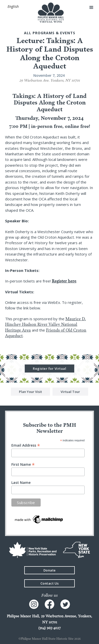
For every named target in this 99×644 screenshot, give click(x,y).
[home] (49, 13)
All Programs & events (50, 33)
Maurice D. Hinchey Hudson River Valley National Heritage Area (45, 324)
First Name (23, 464)
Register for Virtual (49, 369)
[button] (13, 7)
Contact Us (50, 583)
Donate (50, 570)
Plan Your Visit (30, 392)
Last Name (21, 483)
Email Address (26, 445)
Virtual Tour (70, 392)
